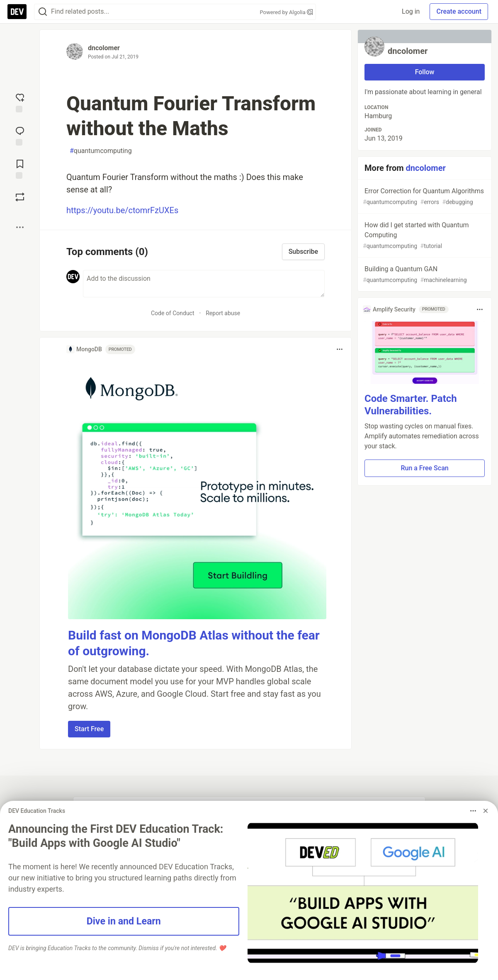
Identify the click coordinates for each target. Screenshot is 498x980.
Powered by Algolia (286, 12)
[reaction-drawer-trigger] (20, 102)
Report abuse (223, 313)
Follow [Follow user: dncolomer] (425, 72)
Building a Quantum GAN (424, 275)
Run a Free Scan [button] (424, 468)
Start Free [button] (89, 729)
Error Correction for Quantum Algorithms (424, 197)
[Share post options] (20, 227)
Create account (459, 11)
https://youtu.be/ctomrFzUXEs (122, 210)
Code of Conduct (173, 313)
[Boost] (20, 197)
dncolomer (104, 48)
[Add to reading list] (20, 168)
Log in (411, 11)
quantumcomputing (101, 151)
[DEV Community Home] (17, 12)
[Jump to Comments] (20, 135)
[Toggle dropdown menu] (340, 349)
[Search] (43, 12)
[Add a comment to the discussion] (204, 284)
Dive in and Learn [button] (124, 921)
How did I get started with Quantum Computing (424, 236)
